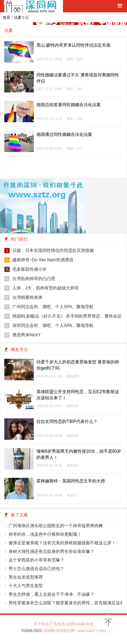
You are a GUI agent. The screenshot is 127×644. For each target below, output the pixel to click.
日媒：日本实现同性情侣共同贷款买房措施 (49, 251)
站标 (81, 624)
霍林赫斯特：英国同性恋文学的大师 (71, 481)
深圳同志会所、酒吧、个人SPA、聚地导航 (49, 326)
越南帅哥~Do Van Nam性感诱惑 (39, 260)
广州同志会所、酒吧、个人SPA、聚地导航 (49, 307)
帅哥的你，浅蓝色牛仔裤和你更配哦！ (45, 534)
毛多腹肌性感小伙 (25, 269)
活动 (89, 624)
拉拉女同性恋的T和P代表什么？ (67, 421)
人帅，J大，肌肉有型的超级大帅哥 (42, 288)
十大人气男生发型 (26, 586)
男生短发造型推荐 (26, 577)
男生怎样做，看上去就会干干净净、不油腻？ (51, 594)
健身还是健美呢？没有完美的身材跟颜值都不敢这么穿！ (62, 543)
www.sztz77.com (92, 631)
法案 (18, 17)
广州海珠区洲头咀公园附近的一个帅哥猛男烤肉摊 (56, 526)
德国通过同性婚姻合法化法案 (64, 134)
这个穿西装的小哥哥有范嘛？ (36, 560)
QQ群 (71, 624)
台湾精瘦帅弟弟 (23, 297)
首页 (6, 17)
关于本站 (41, 624)
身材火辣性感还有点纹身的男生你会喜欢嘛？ (51, 551)
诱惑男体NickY (23, 335)
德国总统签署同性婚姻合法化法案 (69, 105)
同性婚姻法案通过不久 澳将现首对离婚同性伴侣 (78, 78)
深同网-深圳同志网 (59, 631)
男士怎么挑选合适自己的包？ (36, 569)
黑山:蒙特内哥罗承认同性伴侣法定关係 (73, 45)
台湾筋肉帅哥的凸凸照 (30, 279)
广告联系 (57, 624)
